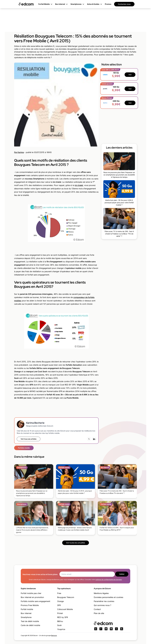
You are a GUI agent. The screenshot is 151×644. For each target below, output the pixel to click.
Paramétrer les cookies (104, 601)
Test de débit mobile (30, 621)
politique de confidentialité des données (109, 580)
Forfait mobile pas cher (31, 593)
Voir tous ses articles (29, 439)
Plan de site (99, 613)
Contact (97, 609)
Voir (130, 75)
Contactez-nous (124, 4)
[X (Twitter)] (89, 439)
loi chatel (79, 185)
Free (59, 593)
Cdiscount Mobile (65, 609)
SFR (59, 605)
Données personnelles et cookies (108, 597)
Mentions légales (101, 593)
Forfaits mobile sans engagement (35, 601)
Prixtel (60, 613)
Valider (122, 574)
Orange (60, 601)
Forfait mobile (27, 609)
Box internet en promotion (32, 597)
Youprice (61, 629)
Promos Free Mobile (30, 605)
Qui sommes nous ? (102, 605)
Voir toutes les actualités (76, 543)
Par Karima (19, 152)
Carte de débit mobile (30, 625)
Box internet (26, 613)
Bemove (54, 635)
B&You (60, 621)
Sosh (59, 625)
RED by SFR (63, 617)
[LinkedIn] (94, 439)
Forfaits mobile (24, 448)
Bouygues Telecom (66, 597)
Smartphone (26, 617)
